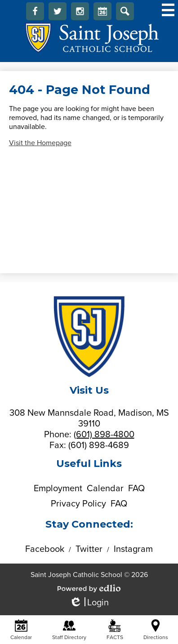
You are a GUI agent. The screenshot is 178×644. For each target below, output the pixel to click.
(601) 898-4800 (104, 435)
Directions (156, 630)
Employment (58, 489)
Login (89, 603)
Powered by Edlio (89, 588)
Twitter (58, 13)
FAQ (136, 489)
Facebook (35, 13)
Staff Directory (69, 630)
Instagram (80, 13)
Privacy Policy (78, 504)
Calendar (102, 13)
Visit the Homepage (40, 143)
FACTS (115, 630)
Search (125, 13)
